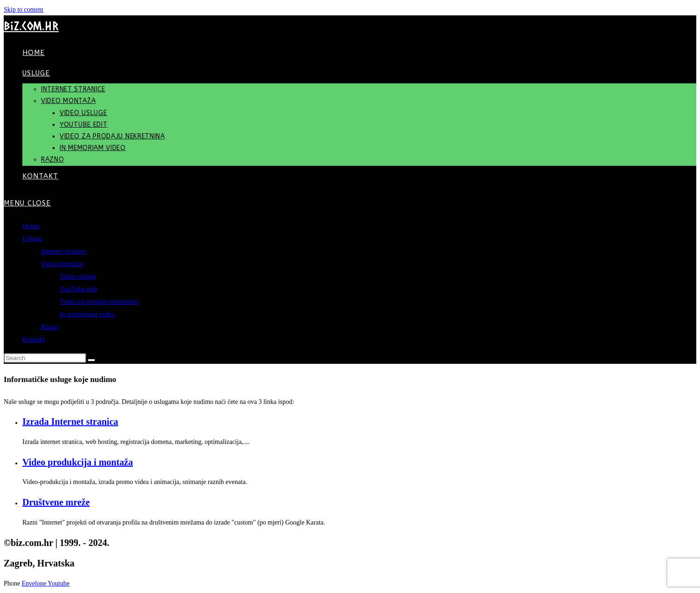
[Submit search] (91, 360)
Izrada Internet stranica (70, 422)
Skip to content (24, 10)
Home (31, 226)
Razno (50, 327)
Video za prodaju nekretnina (99, 301)
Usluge (32, 239)
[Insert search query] (45, 358)
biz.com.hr (31, 26)
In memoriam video (87, 314)
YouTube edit (79, 289)
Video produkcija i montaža (78, 462)
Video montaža (62, 264)
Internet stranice (64, 251)
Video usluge (78, 276)
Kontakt (34, 339)
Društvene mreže (56, 502)
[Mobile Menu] (27, 203)
